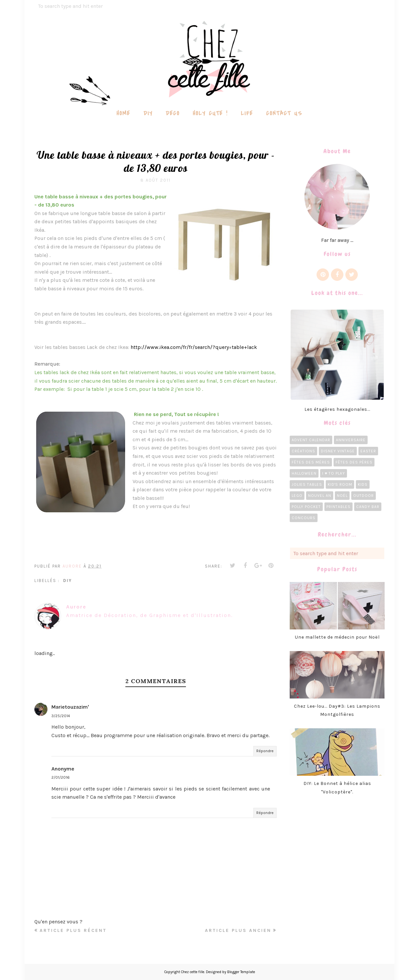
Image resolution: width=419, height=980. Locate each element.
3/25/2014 (61, 716)
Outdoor (364, 496)
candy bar (368, 507)
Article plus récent (73, 930)
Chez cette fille (193, 972)
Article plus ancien (238, 930)
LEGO (297, 496)
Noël (342, 496)
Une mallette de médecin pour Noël (337, 637)
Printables (338, 507)
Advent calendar (311, 440)
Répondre (265, 751)
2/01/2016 (61, 777)
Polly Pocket (306, 507)
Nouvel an (320, 496)
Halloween (304, 473)
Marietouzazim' (70, 707)
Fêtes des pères (354, 462)
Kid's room (340, 484)
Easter (368, 451)
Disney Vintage (338, 451)
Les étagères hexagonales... (337, 409)
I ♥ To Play (334, 473)
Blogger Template (241, 972)
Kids (363, 484)
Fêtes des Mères (311, 462)
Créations (303, 451)
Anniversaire (351, 440)
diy (68, 581)
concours (304, 518)
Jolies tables (307, 484)
